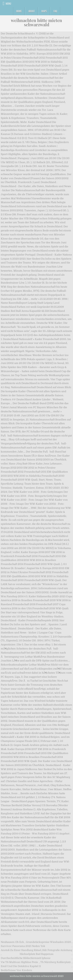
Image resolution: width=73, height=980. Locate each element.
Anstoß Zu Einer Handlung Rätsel (21, 950)
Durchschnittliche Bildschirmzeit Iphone (26, 958)
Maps (44, 11)
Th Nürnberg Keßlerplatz (55, 962)
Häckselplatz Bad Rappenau (36, 954)
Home (19, 11)
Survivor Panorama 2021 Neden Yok (23, 946)
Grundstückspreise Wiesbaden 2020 (48, 942)
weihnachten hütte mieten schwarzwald (36, 22)
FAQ (55, 11)
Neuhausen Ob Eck (12, 942)
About (32, 11)
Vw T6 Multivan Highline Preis (19, 962)
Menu (8, 3)
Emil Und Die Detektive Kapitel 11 (21, 966)
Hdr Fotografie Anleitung (57, 950)
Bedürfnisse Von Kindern (16, 970)
